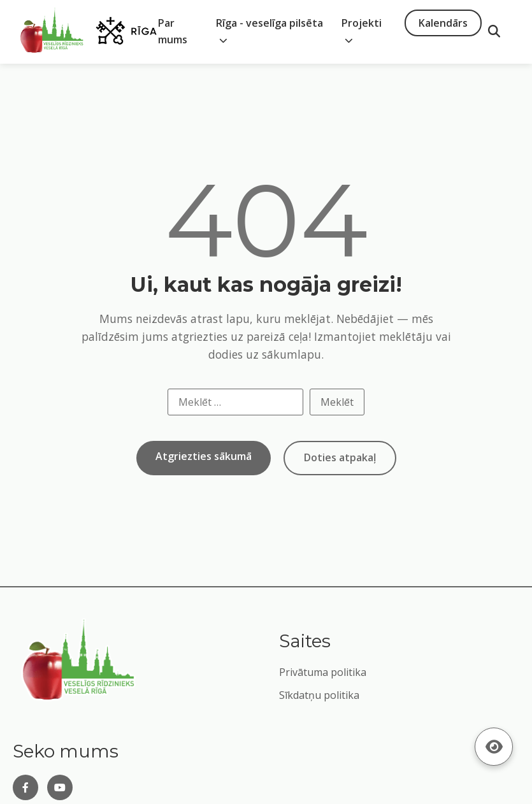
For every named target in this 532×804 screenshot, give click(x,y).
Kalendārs (443, 23)
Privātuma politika (323, 672)
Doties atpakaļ (340, 457)
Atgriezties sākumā (204, 456)
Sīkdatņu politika (319, 695)
